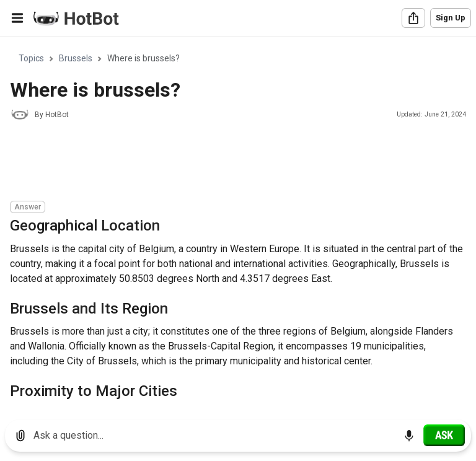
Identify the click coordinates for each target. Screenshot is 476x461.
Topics (31, 58)
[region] (238, 223)
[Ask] (444, 435)
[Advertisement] (236, 162)
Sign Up (451, 18)
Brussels (76, 58)
